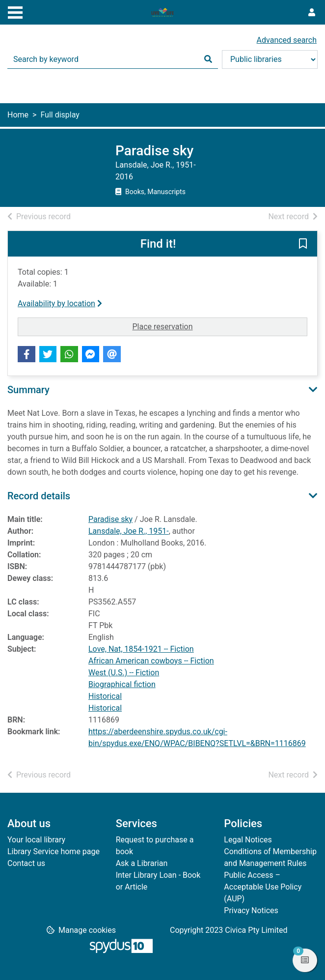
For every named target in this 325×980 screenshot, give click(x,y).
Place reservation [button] (190, 326)
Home (18, 115)
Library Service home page (54, 851)
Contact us (26, 863)
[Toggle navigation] (15, 11)
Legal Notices (248, 840)
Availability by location (60, 303)
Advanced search (287, 40)
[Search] (208, 59)
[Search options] (270, 59)
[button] (303, 244)
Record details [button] (39, 496)
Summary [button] (28, 390)
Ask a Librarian (142, 863)
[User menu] (312, 13)
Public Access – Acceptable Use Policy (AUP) (263, 887)
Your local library (36, 840)
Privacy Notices (251, 910)
